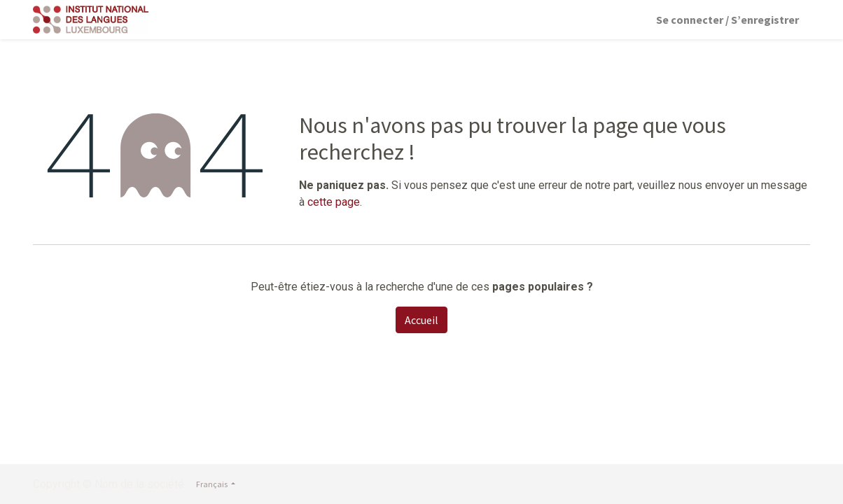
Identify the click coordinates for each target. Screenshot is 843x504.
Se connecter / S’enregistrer (727, 20)
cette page (334, 202)
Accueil (421, 320)
